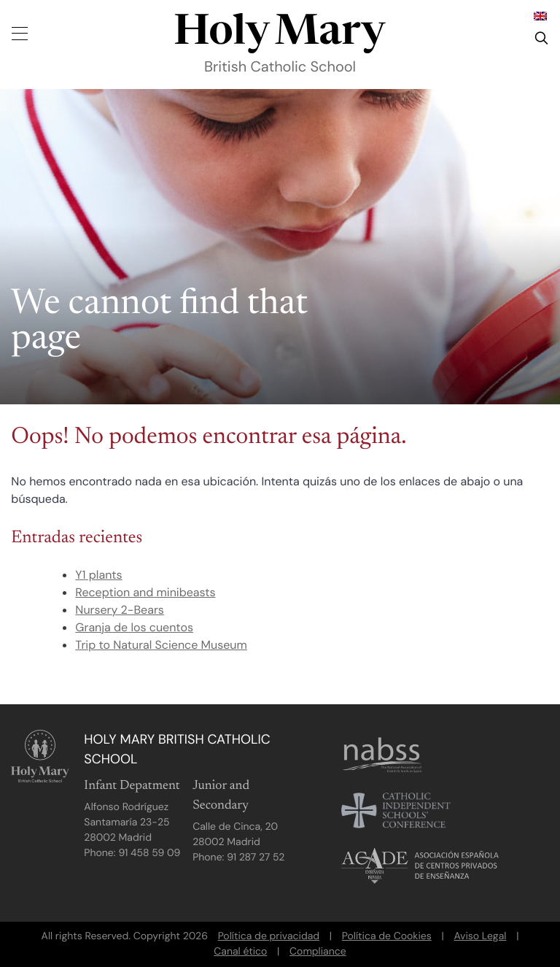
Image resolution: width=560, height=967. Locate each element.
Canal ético (240, 952)
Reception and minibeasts (145, 592)
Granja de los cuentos (134, 627)
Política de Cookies (387, 936)
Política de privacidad (269, 936)
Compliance (318, 952)
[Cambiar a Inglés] (540, 16)
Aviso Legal (480, 936)
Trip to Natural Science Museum (161, 645)
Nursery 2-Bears (119, 610)
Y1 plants (98, 575)
